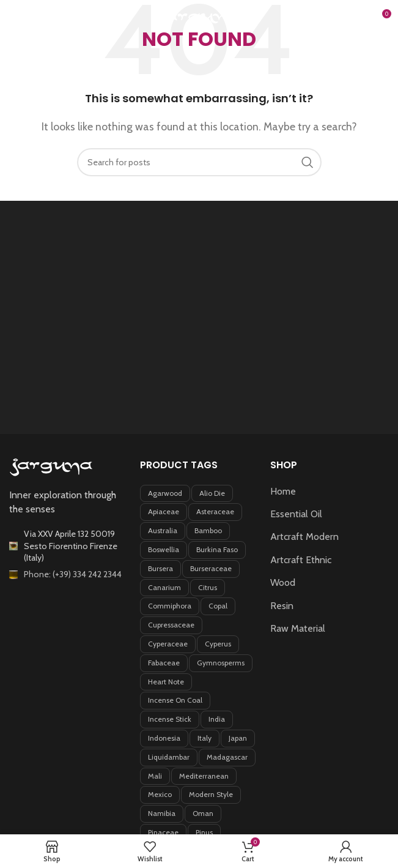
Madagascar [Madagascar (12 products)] (227, 757)
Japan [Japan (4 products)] (238, 738)
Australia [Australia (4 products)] (163, 530)
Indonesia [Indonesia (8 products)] (164, 738)
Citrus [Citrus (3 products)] (208, 587)
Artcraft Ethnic (301, 560)
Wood (283, 582)
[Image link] (51, 467)
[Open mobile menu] (29, 18)
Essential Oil (296, 514)
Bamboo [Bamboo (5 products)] (208, 530)
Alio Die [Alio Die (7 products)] (212, 493)
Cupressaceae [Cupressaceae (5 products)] (171, 625)
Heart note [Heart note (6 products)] (166, 682)
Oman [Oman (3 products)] (203, 813)
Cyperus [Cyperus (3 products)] (218, 644)
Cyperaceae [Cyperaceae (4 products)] (168, 644)
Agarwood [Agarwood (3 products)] (165, 493)
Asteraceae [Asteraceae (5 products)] (215, 511)
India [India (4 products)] (217, 719)
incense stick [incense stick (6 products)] (170, 719)
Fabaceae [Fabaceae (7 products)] (164, 663)
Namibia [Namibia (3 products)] (162, 813)
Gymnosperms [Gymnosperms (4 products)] (221, 663)
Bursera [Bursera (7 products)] (160, 568)
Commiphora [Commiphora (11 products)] (170, 606)
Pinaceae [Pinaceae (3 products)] (163, 832)
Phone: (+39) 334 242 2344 (73, 574)
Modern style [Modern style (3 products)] (211, 794)
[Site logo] (199, 17)
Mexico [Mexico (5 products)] (160, 794)
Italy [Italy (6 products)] (205, 738)
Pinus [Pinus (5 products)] (204, 832)
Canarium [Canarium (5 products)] (164, 587)
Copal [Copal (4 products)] (218, 606)
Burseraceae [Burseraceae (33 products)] (211, 568)
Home (283, 491)
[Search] (355, 18)
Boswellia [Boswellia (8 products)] (164, 549)
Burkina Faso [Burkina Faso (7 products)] (217, 549)
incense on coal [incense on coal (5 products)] (175, 700)
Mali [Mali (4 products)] (155, 776)
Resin (282, 606)
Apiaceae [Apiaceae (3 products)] (164, 511)
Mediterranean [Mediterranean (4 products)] (204, 776)
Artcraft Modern (304, 537)
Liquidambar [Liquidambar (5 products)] (169, 757)
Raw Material (298, 628)
